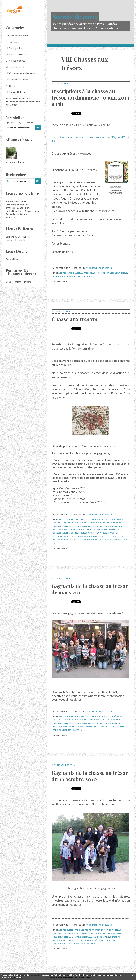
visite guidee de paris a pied (67, 523)
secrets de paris (101, 526)
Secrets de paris (75, 17)
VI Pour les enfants (15, 67)
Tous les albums (16, 162)
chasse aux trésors (71, 940)
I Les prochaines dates (17, 36)
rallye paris (59, 276)
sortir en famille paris (71, 730)
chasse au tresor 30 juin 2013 (112, 273)
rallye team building (101, 536)
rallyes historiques (111, 529)
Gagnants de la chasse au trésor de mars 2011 (90, 589)
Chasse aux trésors (74, 319)
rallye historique (91, 529)
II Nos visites (12, 42)
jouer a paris (89, 944)
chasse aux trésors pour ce (84, 540)
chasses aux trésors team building (71, 533)
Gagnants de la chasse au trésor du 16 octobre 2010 (90, 776)
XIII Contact (12, 105)
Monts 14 (11, 217)
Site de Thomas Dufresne (19, 282)
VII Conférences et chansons (20, 73)
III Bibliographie (14, 48)
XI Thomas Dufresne (16, 92)
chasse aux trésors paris (79, 276)
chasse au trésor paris (94, 940)
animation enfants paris (99, 727)
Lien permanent (62, 268)
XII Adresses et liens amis (19, 98)
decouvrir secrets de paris (67, 944)
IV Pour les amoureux (17, 54)
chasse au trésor (71, 529)
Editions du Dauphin (16, 240)
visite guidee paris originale (77, 526)
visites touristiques (92, 519)
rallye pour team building (76, 536)
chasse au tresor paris (85, 273)
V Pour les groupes (15, 61)
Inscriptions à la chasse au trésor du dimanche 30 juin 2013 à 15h (90, 97)
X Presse (10, 86)
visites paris (65, 273)
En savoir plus (16, 977)
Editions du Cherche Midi (18, 237)
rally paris (113, 940)
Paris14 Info (12, 259)
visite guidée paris (113, 519)
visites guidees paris (70, 519)
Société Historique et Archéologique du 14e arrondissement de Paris (18, 205)
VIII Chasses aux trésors (18, 80)
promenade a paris (91, 523)
